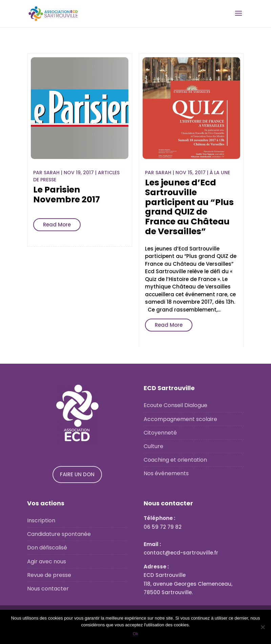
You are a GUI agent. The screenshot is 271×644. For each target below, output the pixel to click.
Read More (57, 225)
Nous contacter (48, 589)
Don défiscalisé (47, 548)
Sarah (52, 173)
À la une (220, 173)
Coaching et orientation (175, 460)
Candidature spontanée (59, 534)
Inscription (41, 520)
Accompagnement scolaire (180, 419)
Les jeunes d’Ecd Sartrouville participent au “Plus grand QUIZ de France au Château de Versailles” (189, 207)
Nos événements (166, 473)
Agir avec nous (47, 561)
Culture (153, 446)
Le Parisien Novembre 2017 (67, 195)
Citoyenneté (160, 433)
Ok (136, 634)
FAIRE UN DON (77, 474)
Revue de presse (49, 575)
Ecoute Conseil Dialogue (175, 405)
